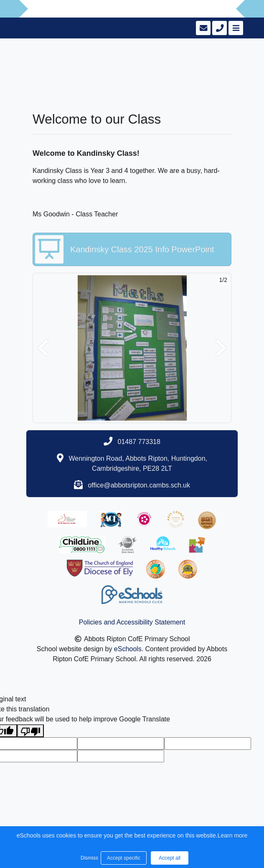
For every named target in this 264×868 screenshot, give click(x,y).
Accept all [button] (170, 858)
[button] (43, 348)
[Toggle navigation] (235, 28)
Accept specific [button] (124, 858)
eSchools (128, 649)
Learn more (233, 835)
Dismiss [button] (89, 858)
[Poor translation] (30, 731)
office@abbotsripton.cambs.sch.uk (139, 485)
